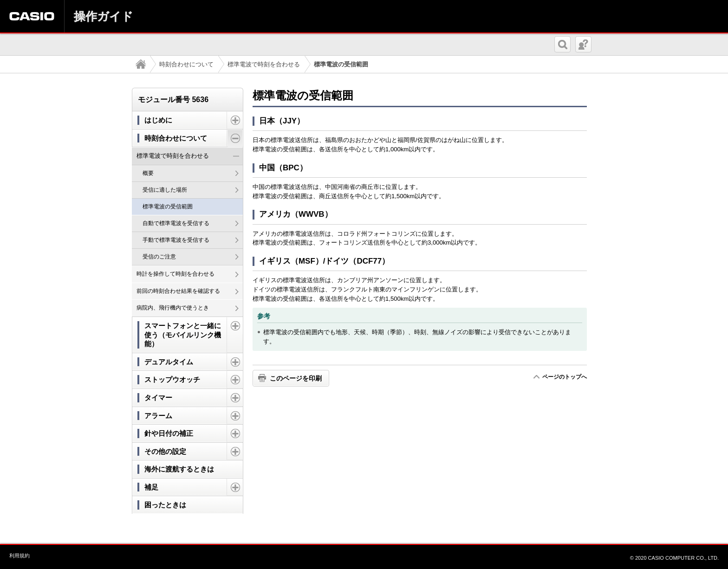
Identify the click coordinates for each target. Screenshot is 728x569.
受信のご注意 (159, 257)
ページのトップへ (564, 377)
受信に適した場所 (165, 190)
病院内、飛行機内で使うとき (173, 308)
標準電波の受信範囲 (168, 207)
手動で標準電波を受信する (176, 240)
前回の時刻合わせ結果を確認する (178, 291)
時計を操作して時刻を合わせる (175, 274)
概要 (148, 173)
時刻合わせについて (186, 64)
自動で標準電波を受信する (176, 223)
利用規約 (19, 556)
